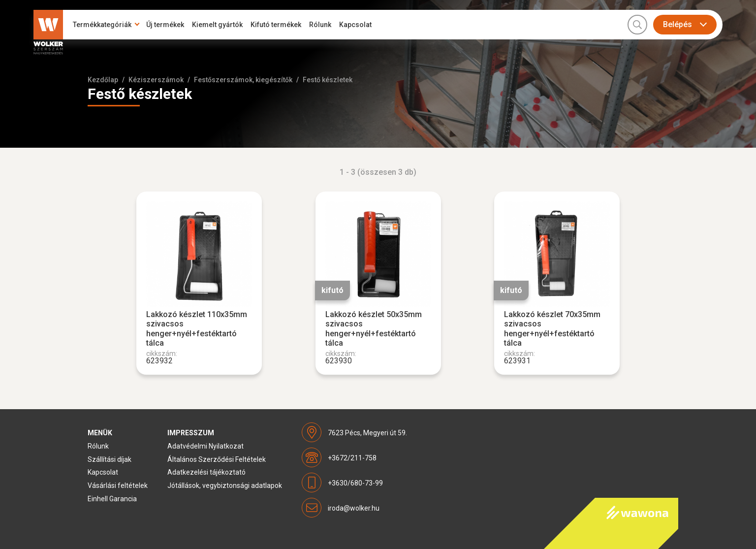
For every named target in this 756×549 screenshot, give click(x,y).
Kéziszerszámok (156, 80)
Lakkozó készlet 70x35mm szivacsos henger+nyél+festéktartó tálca (552, 329)
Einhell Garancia (112, 499)
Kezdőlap (103, 80)
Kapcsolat (355, 25)
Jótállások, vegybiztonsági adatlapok (225, 485)
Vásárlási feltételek (118, 485)
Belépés (677, 24)
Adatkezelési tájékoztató (206, 472)
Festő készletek (328, 80)
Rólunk (320, 25)
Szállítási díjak (110, 459)
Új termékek (165, 25)
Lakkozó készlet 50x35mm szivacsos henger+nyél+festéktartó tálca (374, 329)
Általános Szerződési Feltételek (217, 459)
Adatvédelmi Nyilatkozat (205, 446)
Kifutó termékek (276, 25)
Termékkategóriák (102, 25)
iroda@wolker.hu (354, 508)
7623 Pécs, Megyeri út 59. (367, 433)
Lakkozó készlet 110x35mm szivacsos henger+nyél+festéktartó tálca (197, 329)
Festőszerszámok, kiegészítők (243, 80)
